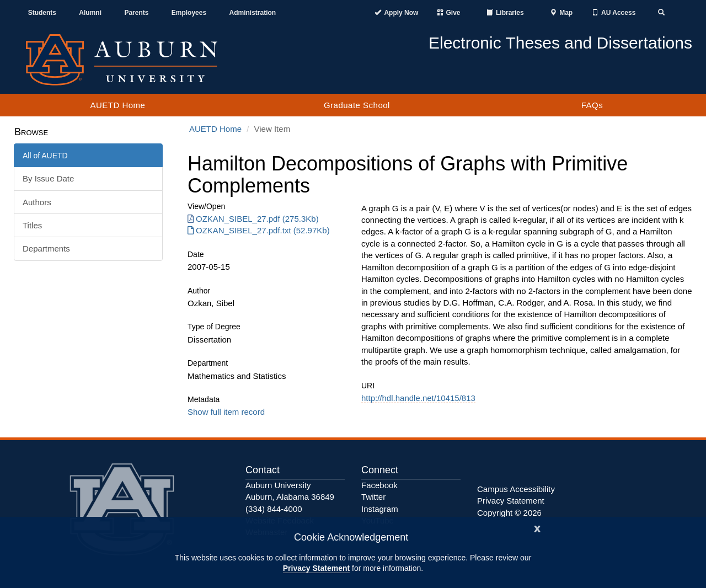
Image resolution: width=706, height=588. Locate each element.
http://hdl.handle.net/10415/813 (418, 398)
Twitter (373, 497)
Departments (46, 248)
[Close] (537, 528)
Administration (252, 13)
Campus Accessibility (516, 489)
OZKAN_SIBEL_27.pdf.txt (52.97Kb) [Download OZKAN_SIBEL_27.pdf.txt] (259, 230)
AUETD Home (117, 105)
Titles (32, 225)
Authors (37, 202)
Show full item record (226, 412)
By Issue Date (48, 178)
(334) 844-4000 (274, 509)
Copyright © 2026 (509, 513)
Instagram (380, 509)
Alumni (90, 13)
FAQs (592, 105)
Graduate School (357, 105)
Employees (189, 13)
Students (42, 13)
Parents (136, 13)
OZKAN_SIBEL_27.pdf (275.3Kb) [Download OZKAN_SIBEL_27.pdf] (253, 219)
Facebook (379, 485)
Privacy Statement (316, 568)
